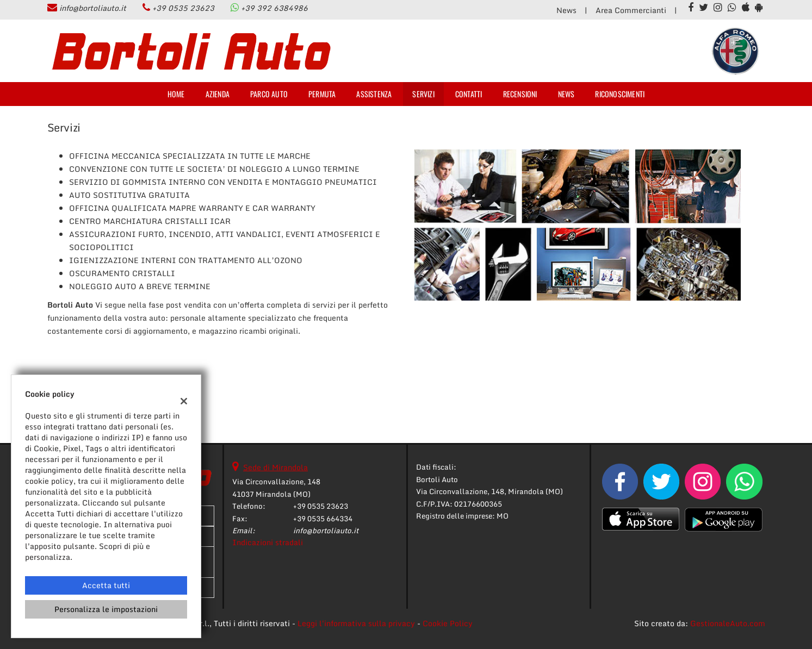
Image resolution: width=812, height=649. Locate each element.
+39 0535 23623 (183, 8)
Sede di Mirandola (275, 467)
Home (176, 94)
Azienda (218, 94)
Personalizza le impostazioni (106, 609)
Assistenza (374, 94)
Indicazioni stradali (268, 542)
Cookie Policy (448, 623)
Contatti (469, 94)
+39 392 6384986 (274, 8)
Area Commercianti (631, 10)
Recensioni (520, 94)
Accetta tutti (106, 585)
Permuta (322, 94)
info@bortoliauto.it (93, 8)
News (566, 10)
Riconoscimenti (620, 94)
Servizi (423, 94)
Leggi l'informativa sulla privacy (356, 623)
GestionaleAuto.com (728, 623)
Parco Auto (269, 94)
